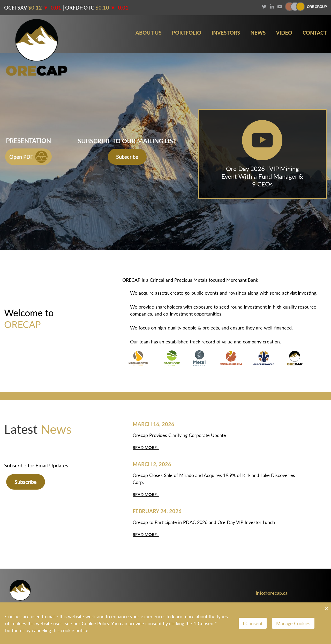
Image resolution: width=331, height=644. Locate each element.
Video (284, 33)
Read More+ (146, 447)
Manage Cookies (293, 623)
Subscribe (127, 157)
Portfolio (187, 33)
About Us (149, 33)
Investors (226, 33)
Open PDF (28, 157)
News (258, 33)
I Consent (253, 623)
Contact (315, 33)
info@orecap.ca (272, 593)
